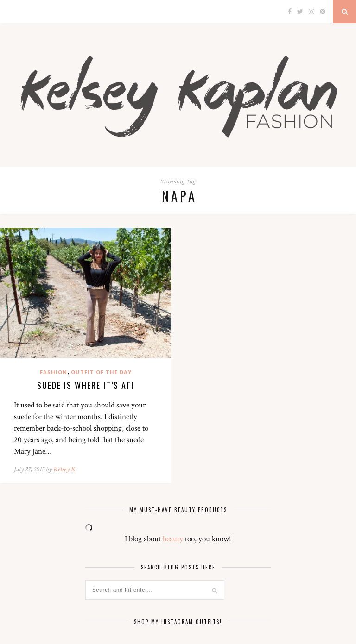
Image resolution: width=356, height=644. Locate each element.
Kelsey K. (65, 469)
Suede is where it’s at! (86, 385)
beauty (173, 539)
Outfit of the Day (101, 372)
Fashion (54, 372)
